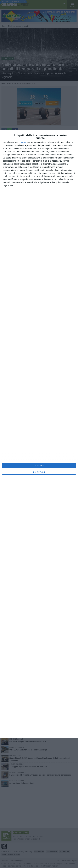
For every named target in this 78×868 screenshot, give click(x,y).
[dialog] (39, 434)
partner (23, 142)
